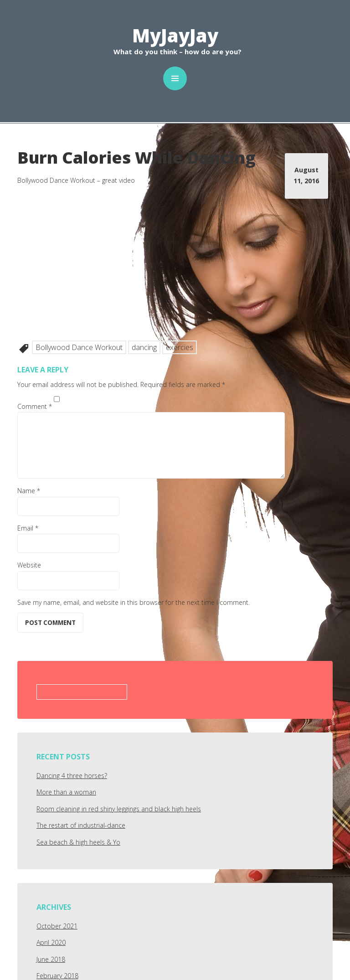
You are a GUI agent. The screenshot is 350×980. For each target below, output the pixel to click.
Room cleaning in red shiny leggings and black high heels (119, 809)
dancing (144, 347)
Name (29, 491)
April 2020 (51, 942)
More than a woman (66, 792)
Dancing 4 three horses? (72, 776)
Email (28, 528)
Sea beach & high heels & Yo (78, 842)
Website (29, 565)
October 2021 (57, 926)
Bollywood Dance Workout (79, 347)
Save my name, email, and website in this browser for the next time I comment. (134, 602)
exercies (180, 347)
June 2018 (51, 959)
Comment (35, 406)
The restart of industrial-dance (81, 825)
